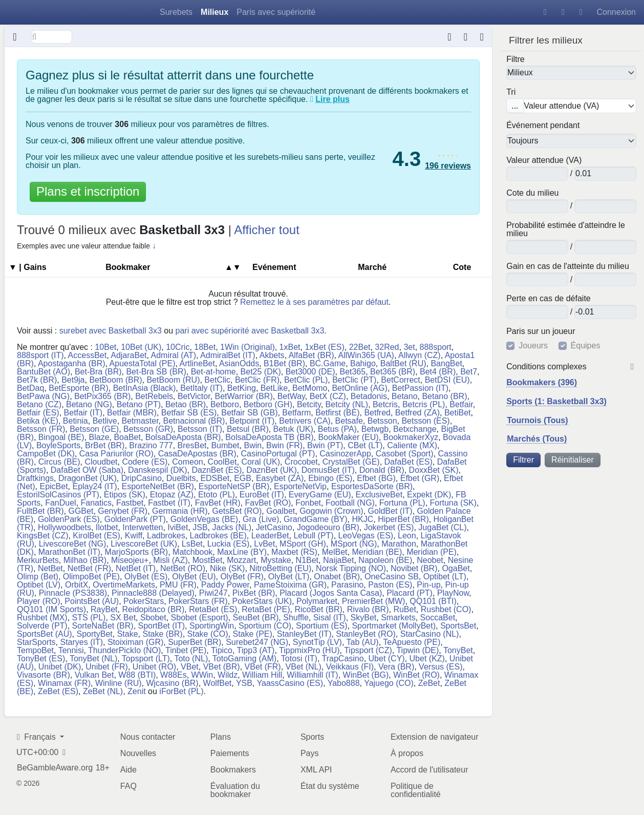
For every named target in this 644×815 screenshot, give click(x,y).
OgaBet (456, 568)
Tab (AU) (363, 642)
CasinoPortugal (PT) (278, 454)
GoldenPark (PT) (135, 519)
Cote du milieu (532, 193)
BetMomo (310, 388)
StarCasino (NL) (430, 634)
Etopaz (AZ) (172, 495)
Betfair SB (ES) (189, 413)
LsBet (192, 544)
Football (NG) (350, 503)
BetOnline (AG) (359, 388)
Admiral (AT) (174, 355)
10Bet (105, 347)
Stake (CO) (208, 634)
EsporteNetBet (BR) (158, 486)
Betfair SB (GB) (249, 413)
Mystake (276, 560)
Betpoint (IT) (252, 421)
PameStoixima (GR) (290, 585)
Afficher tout (267, 230)
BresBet (192, 445)
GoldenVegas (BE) (205, 519)
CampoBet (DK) (46, 454)
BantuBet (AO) (44, 372)
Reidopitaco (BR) (153, 609)
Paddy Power (225, 585)
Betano (405, 396)
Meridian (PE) (432, 552)
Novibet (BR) (414, 568)
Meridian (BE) (377, 552)
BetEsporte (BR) (78, 388)
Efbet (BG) (376, 478)
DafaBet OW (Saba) (87, 470)
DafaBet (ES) (409, 462)
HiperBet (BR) (403, 519)
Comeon (187, 462)
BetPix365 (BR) (102, 396)
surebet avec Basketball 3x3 (111, 331)
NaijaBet (338, 560)
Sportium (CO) (265, 626)
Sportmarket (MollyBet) (394, 626)
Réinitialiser (573, 460)
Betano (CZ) (39, 404)
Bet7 (469, 372)
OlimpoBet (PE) (91, 577)
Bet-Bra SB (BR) (156, 372)
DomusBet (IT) (328, 470)
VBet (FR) (263, 667)
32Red (387, 347)
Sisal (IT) (330, 618)
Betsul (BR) (248, 429)
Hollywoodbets (65, 527)
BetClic (217, 380)
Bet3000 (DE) (310, 372)
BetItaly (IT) (201, 388)
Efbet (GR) (420, 478)
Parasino (347, 585)
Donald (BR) (382, 470)
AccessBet (88, 355)
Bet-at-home (213, 372)
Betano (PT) (139, 404)
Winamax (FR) (64, 683)
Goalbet (281, 511)
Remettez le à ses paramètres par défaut (314, 302)
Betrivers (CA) (305, 421)
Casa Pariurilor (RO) (116, 454)
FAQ (128, 786)
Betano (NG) (89, 404)
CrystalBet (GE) (351, 462)
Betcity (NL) (347, 404)
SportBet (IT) (162, 626)
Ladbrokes (166, 536)
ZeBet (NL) (103, 691)
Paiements (230, 753)
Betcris (385, 404)
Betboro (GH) (268, 404)
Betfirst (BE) (337, 413)
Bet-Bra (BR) (98, 372)
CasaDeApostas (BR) (197, 454)
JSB (200, 527)
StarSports (36, 642)
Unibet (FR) (107, 667)
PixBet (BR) (254, 593)
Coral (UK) (261, 462)
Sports (312, 737)
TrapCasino (343, 659)
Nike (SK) (227, 568)
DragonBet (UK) (88, 478)
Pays (310, 753)
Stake (128, 634)
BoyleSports (58, 445)
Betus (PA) (337, 429)
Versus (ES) (441, 667)
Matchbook (192, 552)
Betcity (309, 404)
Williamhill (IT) (312, 675)
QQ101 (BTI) (433, 601)
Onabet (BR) (337, 577)
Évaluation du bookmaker (235, 790)
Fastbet (130, 503)
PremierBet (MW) (374, 601)
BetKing (242, 388)
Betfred (377, 413)
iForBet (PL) (181, 691)
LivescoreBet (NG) (73, 544)
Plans (221, 737)
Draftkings (35, 478)
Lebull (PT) (313, 536)
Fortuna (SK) (454, 503)
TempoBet (35, 650)
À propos (407, 753)
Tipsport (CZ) (368, 650)
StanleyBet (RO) (366, 634)
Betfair (461, 404)
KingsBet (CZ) (42, 536)
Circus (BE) (59, 462)
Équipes (586, 346)
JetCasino (274, 527)
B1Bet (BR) (284, 363)
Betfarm (296, 413)
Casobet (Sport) (405, 454)
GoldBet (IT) (390, 511)
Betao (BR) (186, 404)
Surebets (176, 12)
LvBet (264, 544)
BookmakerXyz (411, 437)
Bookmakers (233, 770)
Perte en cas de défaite (549, 299)
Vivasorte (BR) (44, 675)
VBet (190, 667)
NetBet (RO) (183, 568)
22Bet (360, 347)
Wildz (228, 675)
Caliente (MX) (412, 445)
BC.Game (328, 363)
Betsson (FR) (41, 429)
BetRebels (154, 396)
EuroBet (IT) (262, 495)
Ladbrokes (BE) (218, 536)
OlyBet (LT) (289, 577)
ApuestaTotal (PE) (143, 363)
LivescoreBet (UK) (144, 544)
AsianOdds (239, 363)
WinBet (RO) (416, 675)
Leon (407, 536)
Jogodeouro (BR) (328, 527)
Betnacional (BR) (194, 421)
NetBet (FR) (89, 568)
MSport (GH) (303, 544)
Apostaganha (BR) (72, 363)
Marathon (399, 544)
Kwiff (134, 536)
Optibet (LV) (39, 585)
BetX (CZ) (328, 396)
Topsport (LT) (146, 659)
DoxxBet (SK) (434, 470)
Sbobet (153, 618)
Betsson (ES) (425, 421)
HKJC (362, 519)
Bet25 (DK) (261, 372)
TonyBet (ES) (41, 659)
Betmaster (140, 421)
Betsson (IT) (200, 429)
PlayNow (453, 593)
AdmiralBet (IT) (228, 355)
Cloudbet (101, 462)
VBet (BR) (222, 667)
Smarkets (398, 618)
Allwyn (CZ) (420, 355)
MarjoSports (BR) (137, 552)
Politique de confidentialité (416, 790)
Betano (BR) (444, 396)
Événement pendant (543, 126)
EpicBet (53, 486)
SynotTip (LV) (317, 642)
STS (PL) (89, 618)
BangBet (446, 363)
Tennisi (71, 650)
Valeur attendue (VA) (544, 160)
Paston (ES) (390, 585)
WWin (202, 675)
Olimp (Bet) (38, 577)
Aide (128, 770)
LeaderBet (270, 536)
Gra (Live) (261, 519)
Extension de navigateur (435, 737)
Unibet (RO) (154, 667)
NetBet (50, 568)
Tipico (222, 650)
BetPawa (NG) (43, 396)
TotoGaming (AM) (244, 659)
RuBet (404, 609)
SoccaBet (438, 618)
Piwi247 (213, 593)
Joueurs (533, 346)
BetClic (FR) (257, 380)
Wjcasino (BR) (172, 683)
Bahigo (363, 363)
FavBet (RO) (268, 503)
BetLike (274, 388)
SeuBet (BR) (256, 618)
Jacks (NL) (232, 527)
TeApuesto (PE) (412, 642)
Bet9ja (73, 380)
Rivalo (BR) (368, 609)
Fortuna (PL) (402, 503)
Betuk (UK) (293, 429)
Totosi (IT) (299, 659)
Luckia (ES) (229, 544)
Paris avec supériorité (276, 12)
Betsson (382, 421)
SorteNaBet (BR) (103, 626)
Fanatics (96, 503)
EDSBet (215, 478)
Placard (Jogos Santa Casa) (331, 593)
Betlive (105, 421)
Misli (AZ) (170, 560)
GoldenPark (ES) (69, 519)
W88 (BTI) (137, 675)
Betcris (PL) (424, 404)
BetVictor (194, 396)
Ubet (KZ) (427, 659)
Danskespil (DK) (158, 470)
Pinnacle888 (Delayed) (153, 593)
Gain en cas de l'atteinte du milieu (568, 266)
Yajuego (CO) (389, 683)
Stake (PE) (253, 634)
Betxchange (415, 429)
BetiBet (458, 413)
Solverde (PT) (42, 626)
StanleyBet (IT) (304, 634)
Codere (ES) (145, 462)
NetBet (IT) (136, 568)
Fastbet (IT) (169, 503)
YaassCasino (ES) (290, 683)
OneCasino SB (392, 577)
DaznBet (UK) (272, 470)
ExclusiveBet (379, 495)
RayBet (104, 609)
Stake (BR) (162, 634)
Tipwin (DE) (417, 650)
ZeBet (429, 683)
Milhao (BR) (85, 560)
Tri (511, 92)
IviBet (178, 527)
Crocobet (301, 462)
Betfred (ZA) (417, 413)
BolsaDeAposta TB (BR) (269, 437)
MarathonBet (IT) (69, 552)
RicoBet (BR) (318, 609)
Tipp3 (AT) (256, 650)
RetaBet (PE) (266, 609)
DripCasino (142, 478)
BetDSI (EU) (447, 380)
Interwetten (143, 527)
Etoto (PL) (217, 495)
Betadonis (369, 396)
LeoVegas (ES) (366, 536)
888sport (436, 347)
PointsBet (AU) (92, 601)
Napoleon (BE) (385, 560)
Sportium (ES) (321, 626)
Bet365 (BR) (393, 372)
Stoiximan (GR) (135, 642)
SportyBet (94, 634)
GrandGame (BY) (315, 519)
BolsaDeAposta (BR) (183, 437)
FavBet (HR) (218, 503)
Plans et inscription (88, 191)
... (515, 106)
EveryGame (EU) (320, 495)
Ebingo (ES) (330, 478)
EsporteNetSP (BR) (234, 486)
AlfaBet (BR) (312, 355)
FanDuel (60, 503)
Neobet (430, 560)
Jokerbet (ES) (389, 527)
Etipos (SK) (125, 495)
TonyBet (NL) (93, 659)
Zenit (137, 691)
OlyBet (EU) (194, 577)
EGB (243, 478)
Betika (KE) (38, 421)
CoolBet (222, 462)
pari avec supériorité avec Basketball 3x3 (250, 331)
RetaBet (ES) (213, 609)
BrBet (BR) (105, 445)
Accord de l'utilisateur (430, 770)
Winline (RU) (119, 683)
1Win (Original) (248, 347)
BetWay (291, 396)
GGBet (81, 511)
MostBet (208, 560)
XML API (316, 770)
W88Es (174, 675)
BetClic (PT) (354, 380)
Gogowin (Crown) (331, 511)
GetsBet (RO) (237, 511)
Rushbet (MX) (42, 618)
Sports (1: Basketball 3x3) (556, 401)
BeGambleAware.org (55, 768)
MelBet (335, 552)
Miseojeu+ (130, 560)
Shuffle (296, 618)
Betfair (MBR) (132, 413)
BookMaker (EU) (348, 437)
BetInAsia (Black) (145, 388)
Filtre (516, 59)
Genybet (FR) (123, 511)
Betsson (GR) (148, 429)
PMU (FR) (178, 585)
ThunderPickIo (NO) (124, 650)
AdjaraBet (128, 355)
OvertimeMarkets (124, 585)
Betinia (76, 421)
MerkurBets (38, 560)
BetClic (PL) (306, 380)
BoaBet (127, 437)
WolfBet (218, 683)
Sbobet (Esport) (200, 618)
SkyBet (364, 618)
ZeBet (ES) (58, 691)
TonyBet (458, 650)
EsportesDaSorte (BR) (372, 486)
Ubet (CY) (387, 659)
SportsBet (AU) (45, 634)
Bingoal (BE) (61, 437)
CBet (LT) (365, 445)
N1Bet (307, 560)
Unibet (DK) (60, 667)
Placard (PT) (410, 593)
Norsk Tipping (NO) (351, 568)
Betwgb (375, 429)
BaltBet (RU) (403, 363)
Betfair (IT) (83, 413)
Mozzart (241, 560)
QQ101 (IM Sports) (51, 609)
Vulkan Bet (94, 675)
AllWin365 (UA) (366, 355)
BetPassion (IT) (420, 388)
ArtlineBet (197, 363)
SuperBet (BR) (195, 642)
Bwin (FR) (284, 445)
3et (409, 347)
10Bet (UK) (141, 347)
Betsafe (349, 421)
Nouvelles (138, 753)
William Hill (262, 675)
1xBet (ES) (324, 347)
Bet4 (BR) (438, 372)
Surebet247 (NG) (257, 642)
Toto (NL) (191, 659)
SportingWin (212, 626)
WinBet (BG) (366, 675)
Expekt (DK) (429, 495)
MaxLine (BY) (242, 552)
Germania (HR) (180, 511)
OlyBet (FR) (242, 577)
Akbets (272, 355)
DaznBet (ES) (217, 470)
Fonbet (308, 503)
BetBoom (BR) (115, 380)
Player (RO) (38, 601)
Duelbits (181, 478)
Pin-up (428, 585)
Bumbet (225, 445)
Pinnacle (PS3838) (73, 593)
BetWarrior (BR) (244, 396)
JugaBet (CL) (442, 527)
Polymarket (317, 601)
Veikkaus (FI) (350, 667)
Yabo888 (344, 683)
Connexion (617, 12)
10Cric (178, 347)
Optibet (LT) (445, 577)
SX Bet (123, 618)
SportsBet (458, 626)
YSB (244, 683)
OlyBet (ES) (146, 577)
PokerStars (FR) (198, 601)
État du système (330, 786)
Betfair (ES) (38, 413)
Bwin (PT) (325, 445)
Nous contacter (148, 737)
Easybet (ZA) (280, 478)
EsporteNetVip (300, 486)
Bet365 (352, 372)
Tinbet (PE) (186, 650)
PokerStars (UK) (262, 601)
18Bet (205, 347)
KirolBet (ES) (96, 536)
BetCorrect (400, 380)
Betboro (225, 404)
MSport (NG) (354, 544)
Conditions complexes (546, 367)
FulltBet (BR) (40, 511)
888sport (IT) (40, 355)
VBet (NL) (304, 667)
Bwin (253, 445)
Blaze (99, 437)
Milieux (214, 12)
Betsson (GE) (94, 429)
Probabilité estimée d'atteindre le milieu (566, 229)
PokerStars (144, 601)
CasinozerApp (345, 454)
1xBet (290, 347)
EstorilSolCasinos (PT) (58, 495)
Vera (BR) (396, 667)
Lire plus (332, 99)
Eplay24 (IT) (94, 486)
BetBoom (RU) (173, 380)
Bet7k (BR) (37, 380)
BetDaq (30, 388)
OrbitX (77, 585)
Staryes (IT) (81, 642)
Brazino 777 (151, 445)
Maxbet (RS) (294, 552)
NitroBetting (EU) (280, 568)
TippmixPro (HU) (309, 650)
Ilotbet (107, 527)
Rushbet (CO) (446, 609)
